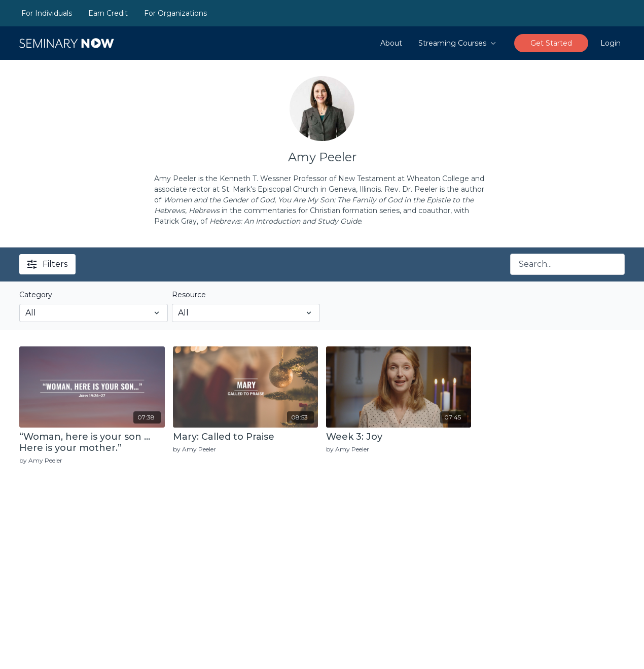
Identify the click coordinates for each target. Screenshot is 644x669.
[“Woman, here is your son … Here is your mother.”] (92, 443)
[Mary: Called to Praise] (245, 437)
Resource (189, 295)
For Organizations (175, 13)
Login (611, 43)
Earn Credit (108, 13)
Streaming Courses (457, 43)
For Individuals (47, 13)
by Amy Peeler (41, 460)
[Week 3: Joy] (399, 437)
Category (36, 295)
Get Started (551, 43)
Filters (47, 264)
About (391, 43)
